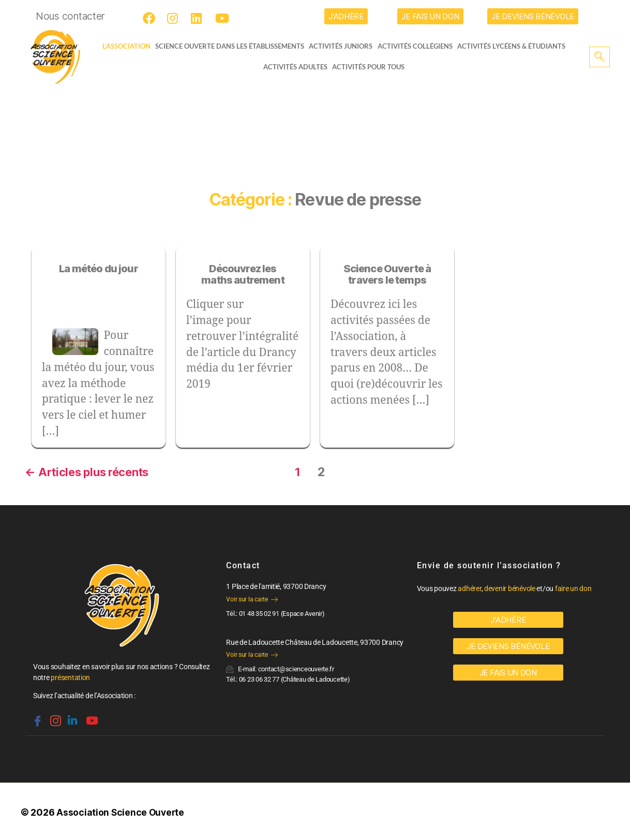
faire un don (573, 587)
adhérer (469, 587)
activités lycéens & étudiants (515, 46)
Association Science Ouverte (121, 811)
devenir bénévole (510, 587)
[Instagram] (175, 18)
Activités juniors (344, 46)
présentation (70, 676)
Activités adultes (295, 67)
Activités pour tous (368, 67)
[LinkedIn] (199, 18)
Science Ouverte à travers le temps (387, 275)
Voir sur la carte (252, 598)
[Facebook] (151, 18)
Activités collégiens (418, 46)
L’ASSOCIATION (122, 46)
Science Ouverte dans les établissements (232, 46)
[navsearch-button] (599, 57)
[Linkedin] (71, 715)
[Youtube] (223, 18)
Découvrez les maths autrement (243, 275)
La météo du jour (99, 269)
